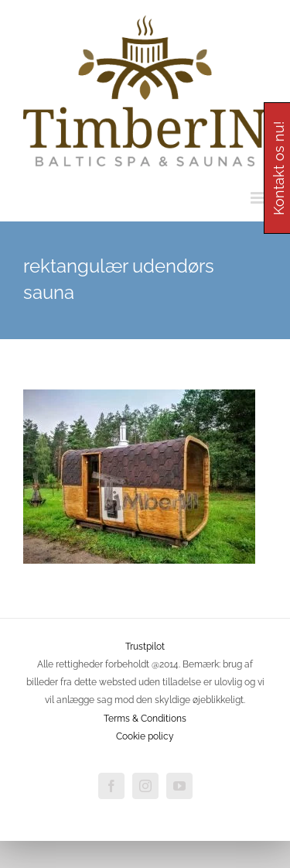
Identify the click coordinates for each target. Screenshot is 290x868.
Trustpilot (145, 647)
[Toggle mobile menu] (259, 198)
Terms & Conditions (145, 719)
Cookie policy (145, 736)
